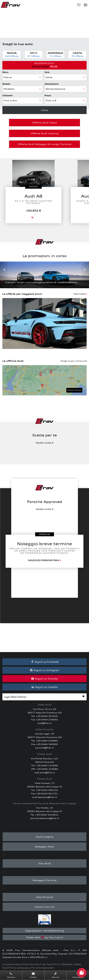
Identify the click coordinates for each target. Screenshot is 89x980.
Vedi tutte (80, 294)
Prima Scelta (44, 65)
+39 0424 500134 (47, 790)
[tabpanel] (44, 551)
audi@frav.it (44, 723)
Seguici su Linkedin (45, 687)
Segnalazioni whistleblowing (44, 931)
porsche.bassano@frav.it (45, 818)
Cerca (45, 110)
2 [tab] (45, 573)
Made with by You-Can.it (45, 937)
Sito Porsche (44, 897)
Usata (77, 54)
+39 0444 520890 (47, 741)
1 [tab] (45, 463)
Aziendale (55, 54)
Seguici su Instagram (45, 670)
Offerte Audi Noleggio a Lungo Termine (44, 144)
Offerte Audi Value (45, 123)
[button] (4, 275)
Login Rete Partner (44, 696)
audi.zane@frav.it (44, 773)
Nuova (12, 54)
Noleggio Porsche (45, 880)
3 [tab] (49, 573)
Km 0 (34, 54)
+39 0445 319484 (47, 769)
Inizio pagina (44, 837)
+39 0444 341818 (47, 716)
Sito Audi (45, 863)
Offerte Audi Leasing (45, 133)
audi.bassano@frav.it (45, 797)
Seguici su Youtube (45, 679)
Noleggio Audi (44, 847)
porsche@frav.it (44, 748)
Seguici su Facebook (45, 662)
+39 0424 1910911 (47, 815)
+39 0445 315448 (47, 766)
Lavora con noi (45, 907)
